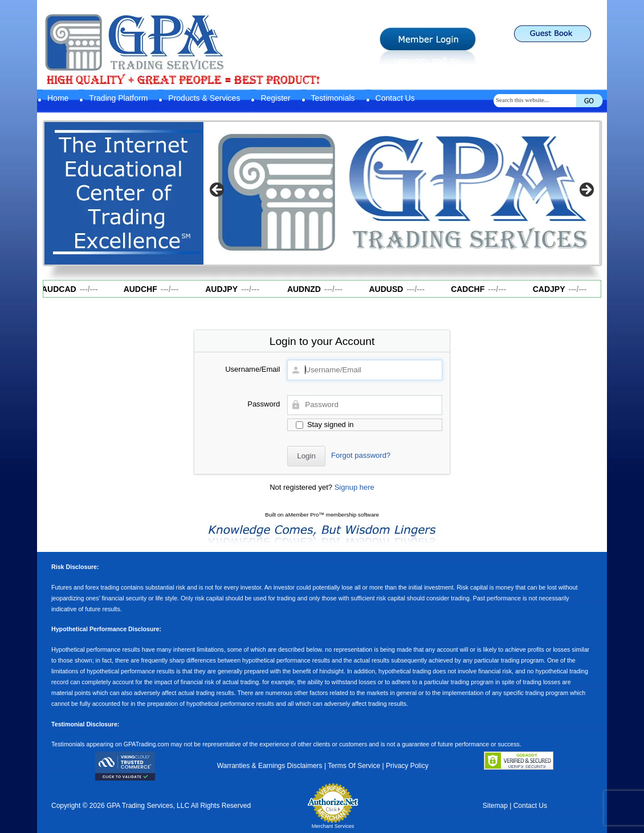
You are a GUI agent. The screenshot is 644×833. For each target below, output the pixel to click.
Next (586, 190)
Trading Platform (118, 98)
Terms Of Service (354, 766)
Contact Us (395, 98)
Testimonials (333, 98)
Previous (218, 190)
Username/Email (252, 369)
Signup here (354, 487)
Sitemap (495, 806)
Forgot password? (361, 455)
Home (58, 98)
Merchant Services (333, 826)
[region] (402, 193)
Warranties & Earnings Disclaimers (270, 766)
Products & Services (204, 98)
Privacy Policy (407, 766)
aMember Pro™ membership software (332, 515)
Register (275, 98)
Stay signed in (325, 424)
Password (264, 404)
